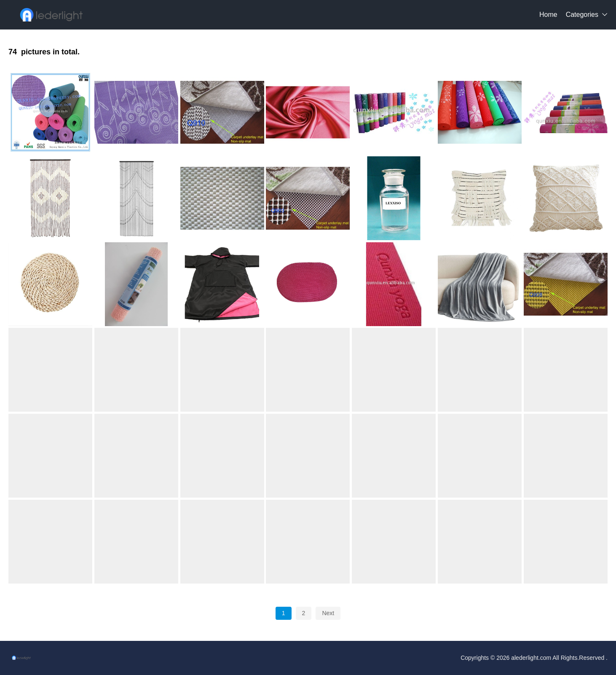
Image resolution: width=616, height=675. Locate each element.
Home (548, 15)
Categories (582, 15)
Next (328, 613)
